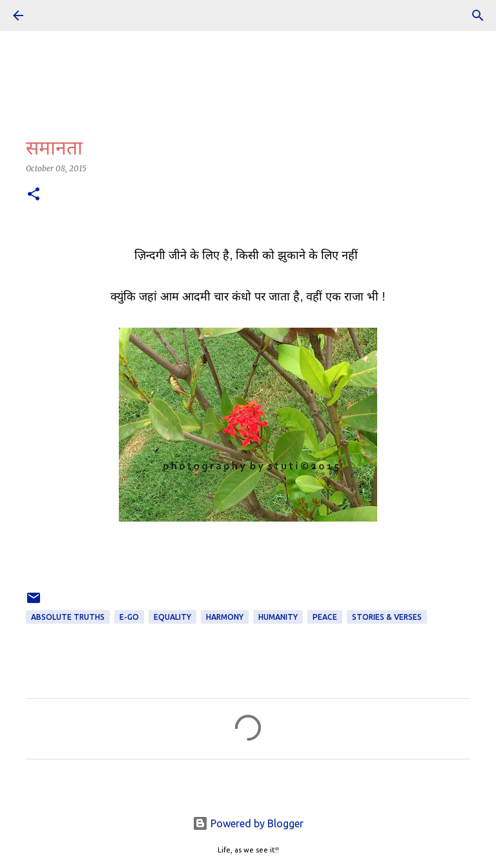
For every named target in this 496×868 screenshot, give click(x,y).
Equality (172, 617)
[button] (34, 195)
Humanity (278, 617)
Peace (325, 617)
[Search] (478, 16)
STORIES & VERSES (387, 617)
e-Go (129, 617)
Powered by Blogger (248, 823)
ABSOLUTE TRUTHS (68, 617)
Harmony (225, 617)
